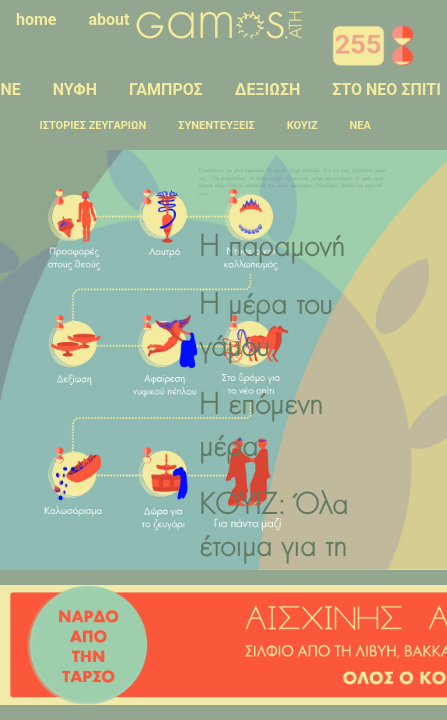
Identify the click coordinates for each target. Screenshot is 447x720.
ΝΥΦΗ (75, 89)
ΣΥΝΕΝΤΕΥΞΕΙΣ (216, 125)
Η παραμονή (272, 249)
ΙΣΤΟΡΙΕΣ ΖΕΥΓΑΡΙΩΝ (93, 125)
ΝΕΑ (360, 125)
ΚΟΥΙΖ (302, 125)
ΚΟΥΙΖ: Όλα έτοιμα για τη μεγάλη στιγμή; (284, 549)
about (109, 19)
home (36, 19)
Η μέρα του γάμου (265, 328)
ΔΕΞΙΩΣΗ (268, 89)
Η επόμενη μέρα (261, 428)
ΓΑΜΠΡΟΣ (166, 89)
